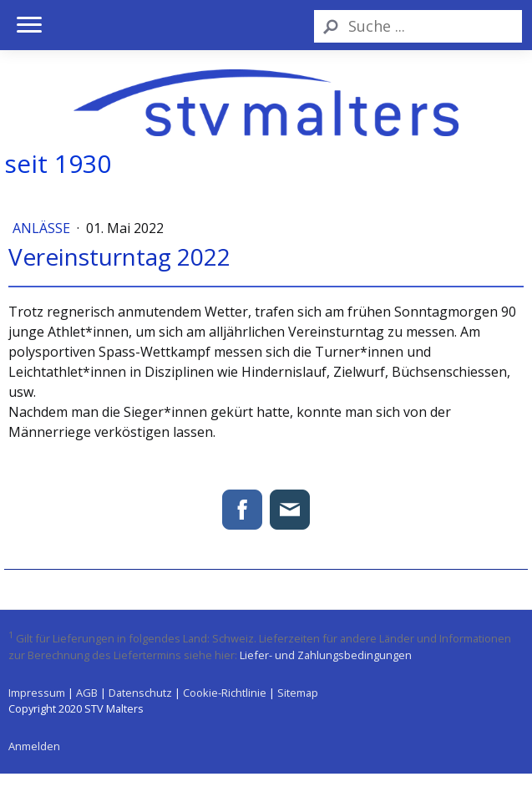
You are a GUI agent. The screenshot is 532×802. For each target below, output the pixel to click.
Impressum (37, 693)
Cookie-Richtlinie (225, 693)
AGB (87, 693)
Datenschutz (140, 693)
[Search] (418, 26)
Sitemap (298, 693)
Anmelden (34, 746)
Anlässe (43, 228)
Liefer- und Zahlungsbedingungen (326, 655)
